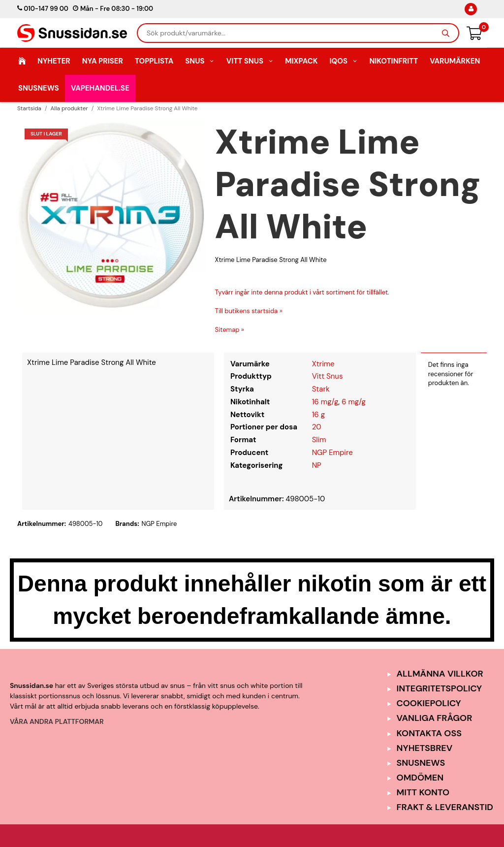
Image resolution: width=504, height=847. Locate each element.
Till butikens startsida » (249, 311)
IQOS (343, 61)
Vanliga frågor (435, 718)
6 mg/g (354, 402)
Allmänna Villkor (440, 674)
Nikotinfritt (394, 61)
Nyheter (54, 61)
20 (317, 427)
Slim (319, 440)
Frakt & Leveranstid (445, 807)
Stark (321, 389)
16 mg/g (325, 402)
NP (317, 465)
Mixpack (301, 61)
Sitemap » (230, 330)
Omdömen (420, 778)
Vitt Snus (250, 61)
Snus (200, 61)
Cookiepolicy (429, 703)
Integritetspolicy (440, 688)
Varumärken (455, 61)
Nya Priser (103, 61)
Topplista (154, 61)
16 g (318, 415)
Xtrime (323, 364)
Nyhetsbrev (425, 748)
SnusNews (39, 88)
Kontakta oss (429, 733)
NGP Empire (332, 453)
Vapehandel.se (100, 88)
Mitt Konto (423, 792)
